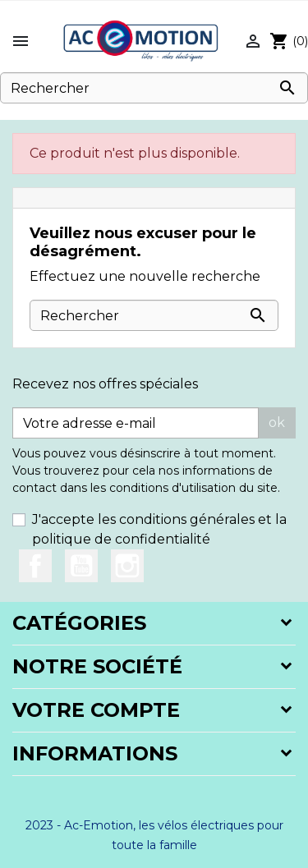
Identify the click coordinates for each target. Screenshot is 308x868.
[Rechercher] (154, 88)
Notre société (97, 666)
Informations (95, 753)
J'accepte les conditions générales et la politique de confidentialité (159, 529)
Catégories (79, 623)
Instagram (127, 566)
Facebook (35, 566)
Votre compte (96, 710)
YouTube (81, 566)
